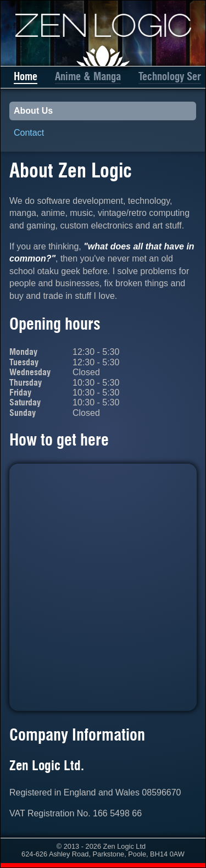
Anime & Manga (88, 77)
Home (26, 77)
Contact (29, 133)
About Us (33, 111)
